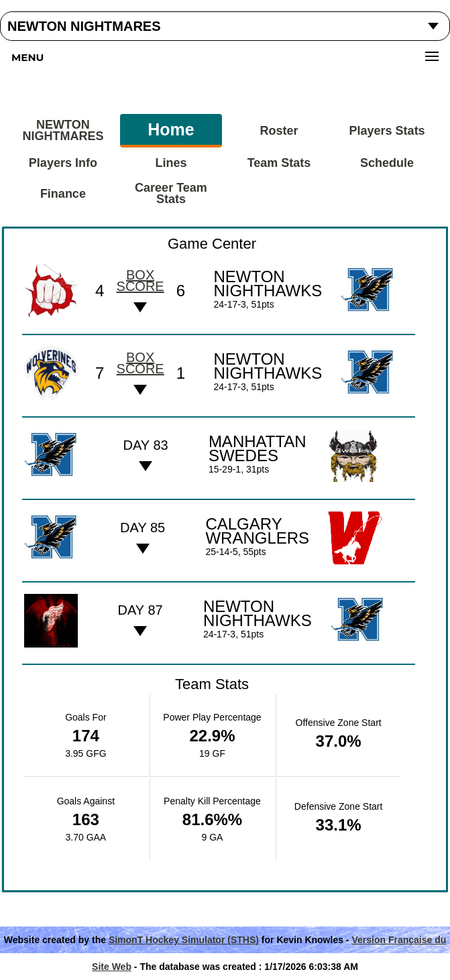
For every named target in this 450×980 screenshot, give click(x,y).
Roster (279, 131)
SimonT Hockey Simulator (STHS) (184, 940)
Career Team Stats (171, 193)
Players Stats (387, 131)
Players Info (63, 163)
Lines (171, 163)
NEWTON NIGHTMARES (63, 130)
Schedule (387, 163)
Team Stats (279, 163)
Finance (63, 194)
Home (171, 129)
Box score (140, 281)
